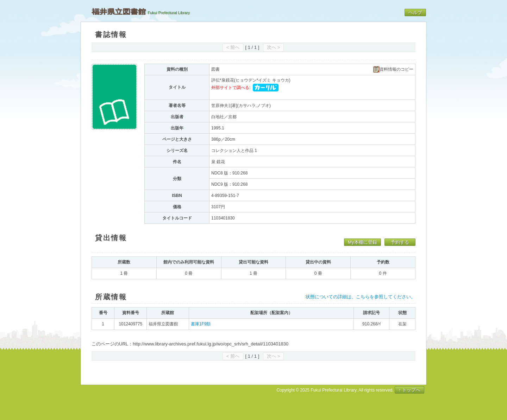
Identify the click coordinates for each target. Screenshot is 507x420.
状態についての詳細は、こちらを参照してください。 (361, 297)
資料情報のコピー (393, 69)
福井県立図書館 (119, 12)
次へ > (273, 47)
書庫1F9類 (201, 324)
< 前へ (233, 47)
